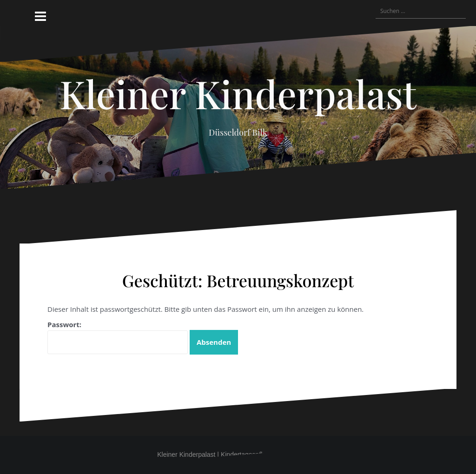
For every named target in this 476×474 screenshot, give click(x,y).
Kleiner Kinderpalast (238, 93)
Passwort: (118, 337)
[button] (331, 11)
